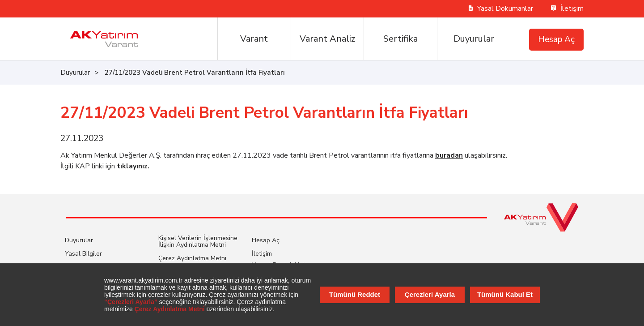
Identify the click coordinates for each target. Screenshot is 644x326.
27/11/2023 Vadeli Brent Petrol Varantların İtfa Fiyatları (195, 73)
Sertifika (400, 39)
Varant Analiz (327, 39)
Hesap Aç (556, 39)
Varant (254, 39)
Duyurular (474, 39)
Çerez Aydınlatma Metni (192, 258)
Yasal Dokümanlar (501, 9)
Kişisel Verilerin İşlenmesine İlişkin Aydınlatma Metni (198, 241)
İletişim (567, 9)
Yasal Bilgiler (83, 254)
